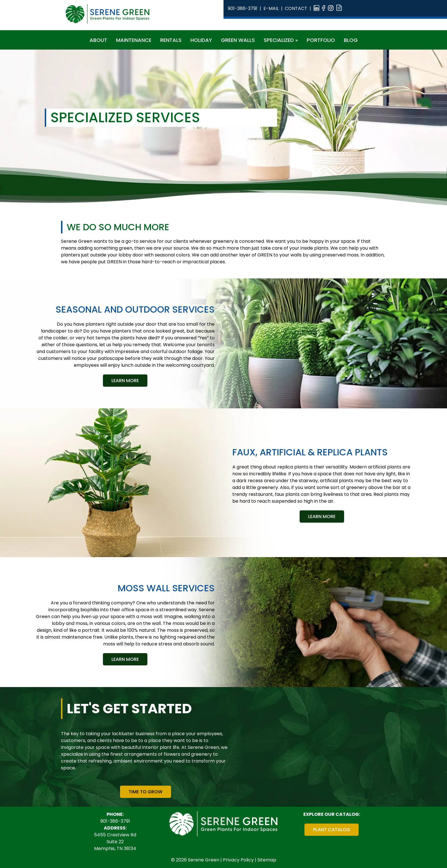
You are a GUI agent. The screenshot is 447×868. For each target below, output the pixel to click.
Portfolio (321, 40)
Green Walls (238, 40)
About (98, 40)
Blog (351, 40)
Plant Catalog (332, 830)
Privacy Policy (238, 860)
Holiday (201, 40)
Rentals (171, 40)
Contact (296, 8)
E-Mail (271, 8)
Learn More (125, 381)
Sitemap (267, 860)
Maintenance (134, 40)
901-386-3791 (243, 8)
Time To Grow (146, 792)
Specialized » (281, 40)
